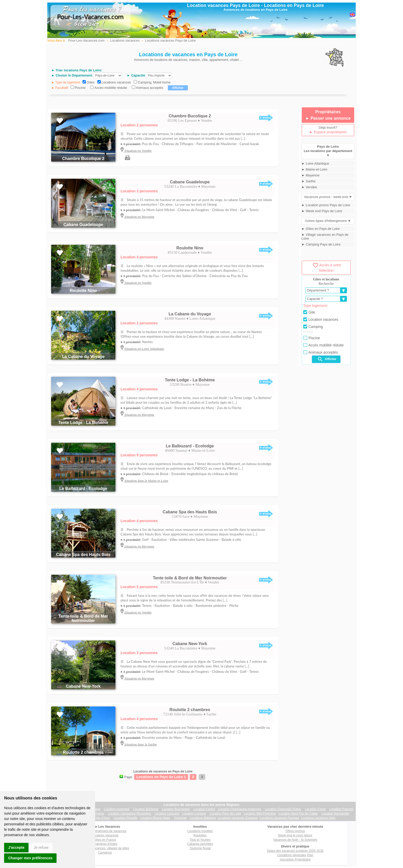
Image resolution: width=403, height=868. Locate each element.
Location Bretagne (146, 809)
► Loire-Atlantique (315, 163)
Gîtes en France (105, 840)
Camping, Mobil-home (154, 82)
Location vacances (321, 319)
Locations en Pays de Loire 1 (161, 777)
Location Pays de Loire (225, 814)
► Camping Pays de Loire (321, 244)
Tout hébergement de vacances (105, 831)
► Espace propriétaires (328, 132)
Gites (90, 82)
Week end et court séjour (295, 835)
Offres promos (295, 831)
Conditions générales (292, 855)
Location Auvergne (117, 809)
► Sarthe (309, 181)
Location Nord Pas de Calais (298, 814)
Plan (310, 855)
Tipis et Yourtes (200, 840)
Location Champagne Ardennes (240, 809)
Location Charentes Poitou (283, 809)
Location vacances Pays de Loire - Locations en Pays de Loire (255, 5)
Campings (105, 853)
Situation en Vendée (138, 151)
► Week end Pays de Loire (322, 211)
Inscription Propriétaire (295, 860)
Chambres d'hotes (105, 844)
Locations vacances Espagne (238, 818)
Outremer (181, 818)
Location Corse (315, 809)
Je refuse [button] (41, 847)
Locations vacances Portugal (279, 818)
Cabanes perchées (200, 844)
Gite (309, 312)
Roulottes (200, 835)
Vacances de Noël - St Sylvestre (295, 840)
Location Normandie (335, 814)
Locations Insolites (200, 831)
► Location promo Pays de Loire (326, 205)
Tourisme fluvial (200, 848)
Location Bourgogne (176, 809)
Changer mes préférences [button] (30, 858)
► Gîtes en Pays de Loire (321, 229)
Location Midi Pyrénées (260, 814)
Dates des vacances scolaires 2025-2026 (295, 851)
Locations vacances (116, 82)
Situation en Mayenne (139, 217)
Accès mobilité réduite (111, 88)
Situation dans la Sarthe (140, 744)
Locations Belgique (203, 818)
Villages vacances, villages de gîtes (105, 848)
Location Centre (204, 809)
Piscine (80, 88)
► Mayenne (310, 175)
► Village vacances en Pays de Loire (325, 237)
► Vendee (309, 187)
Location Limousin (167, 814)
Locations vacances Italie (318, 818)
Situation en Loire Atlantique (144, 349)
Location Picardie (126, 818)
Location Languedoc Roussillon (130, 814)
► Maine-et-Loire (314, 169)
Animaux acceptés (150, 88)
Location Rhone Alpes (155, 818)
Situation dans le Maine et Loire (146, 481)
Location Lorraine (194, 814)
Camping (313, 327)
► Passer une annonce (328, 118)
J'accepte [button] (16, 847)
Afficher (327, 359)
